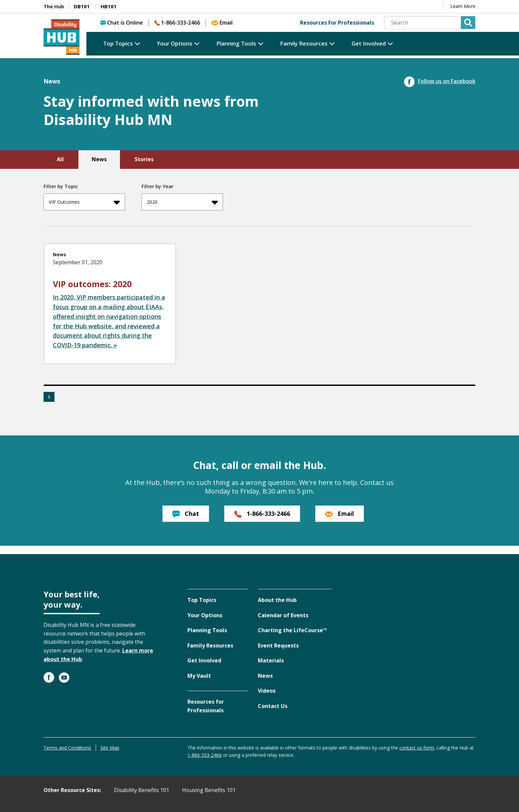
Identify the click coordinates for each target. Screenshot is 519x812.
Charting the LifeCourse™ (292, 630)
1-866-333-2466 (177, 23)
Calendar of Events (283, 615)
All (60, 159)
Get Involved (369, 43)
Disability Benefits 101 (142, 790)
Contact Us (273, 706)
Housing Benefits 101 (209, 790)
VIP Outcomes (84, 202)
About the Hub (277, 600)
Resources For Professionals (337, 23)
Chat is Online (122, 23)
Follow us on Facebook (440, 81)
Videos (267, 691)
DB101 (82, 6)
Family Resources (304, 43)
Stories (144, 159)
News (99, 159)
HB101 (109, 6)
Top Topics (118, 43)
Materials (271, 660)
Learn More (463, 6)
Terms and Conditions (67, 748)
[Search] (430, 23)
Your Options (175, 43)
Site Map (110, 748)
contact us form (417, 748)
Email (222, 23)
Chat (186, 514)
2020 (182, 202)
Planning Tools (236, 43)
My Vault (199, 676)
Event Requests (278, 645)
